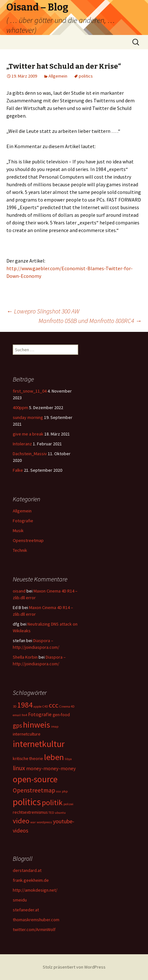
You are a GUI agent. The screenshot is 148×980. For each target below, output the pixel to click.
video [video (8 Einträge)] (21, 821)
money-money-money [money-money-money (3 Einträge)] (51, 768)
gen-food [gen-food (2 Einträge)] (61, 715)
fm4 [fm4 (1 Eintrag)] (24, 715)
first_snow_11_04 (30, 391)
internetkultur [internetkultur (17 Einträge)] (39, 744)
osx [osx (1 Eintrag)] (59, 791)
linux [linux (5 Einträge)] (19, 768)
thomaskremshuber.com (36, 920)
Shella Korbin (25, 657)
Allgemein (58, 76)
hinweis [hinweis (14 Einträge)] (37, 725)
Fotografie (23, 521)
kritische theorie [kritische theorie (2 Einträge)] (28, 758)
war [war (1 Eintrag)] (33, 822)
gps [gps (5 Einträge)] (17, 725)
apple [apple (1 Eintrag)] (37, 706)
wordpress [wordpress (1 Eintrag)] (44, 822)
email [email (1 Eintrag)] (17, 715)
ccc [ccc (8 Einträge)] (54, 705)
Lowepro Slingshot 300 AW (43, 311)
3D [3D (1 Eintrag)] (15, 706)
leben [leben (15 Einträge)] (54, 757)
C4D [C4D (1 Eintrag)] (45, 706)
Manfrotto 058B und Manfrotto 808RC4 (90, 321)
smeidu (20, 900)
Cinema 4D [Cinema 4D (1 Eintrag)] (67, 706)
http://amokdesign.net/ (35, 890)
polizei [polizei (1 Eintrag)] (68, 804)
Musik (18, 531)
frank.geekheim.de (31, 880)
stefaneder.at (26, 910)
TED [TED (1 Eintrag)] (51, 813)
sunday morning (28, 417)
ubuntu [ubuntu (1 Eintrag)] (60, 813)
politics (86, 76)
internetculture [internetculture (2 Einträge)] (27, 734)
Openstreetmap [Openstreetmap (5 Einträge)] (34, 790)
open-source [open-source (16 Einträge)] (35, 779)
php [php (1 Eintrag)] (65, 791)
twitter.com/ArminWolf (34, 929)
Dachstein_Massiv (30, 454)
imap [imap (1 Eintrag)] (55, 726)
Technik (20, 550)
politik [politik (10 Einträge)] (52, 802)
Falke (18, 470)
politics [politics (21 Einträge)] (27, 802)
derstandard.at (27, 870)
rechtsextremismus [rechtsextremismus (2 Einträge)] (30, 812)
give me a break (28, 434)
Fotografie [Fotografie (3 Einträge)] (40, 714)
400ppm (20, 408)
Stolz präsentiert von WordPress (74, 967)
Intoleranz (22, 444)
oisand (19, 591)
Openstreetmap (28, 540)
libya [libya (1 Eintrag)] (68, 759)
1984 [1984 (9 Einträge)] (25, 705)
